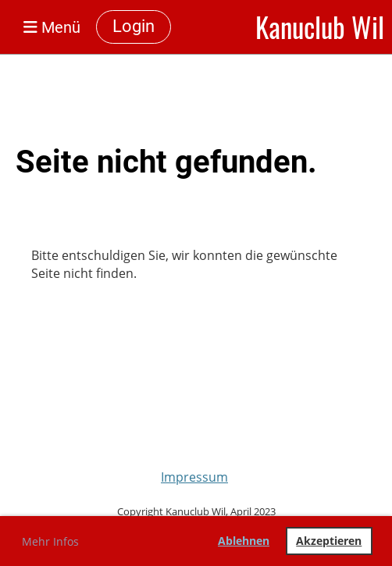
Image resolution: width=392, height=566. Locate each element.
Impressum (194, 477)
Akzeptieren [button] (329, 541)
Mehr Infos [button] (50, 541)
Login (134, 26)
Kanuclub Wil (320, 27)
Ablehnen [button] (244, 541)
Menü (52, 27)
